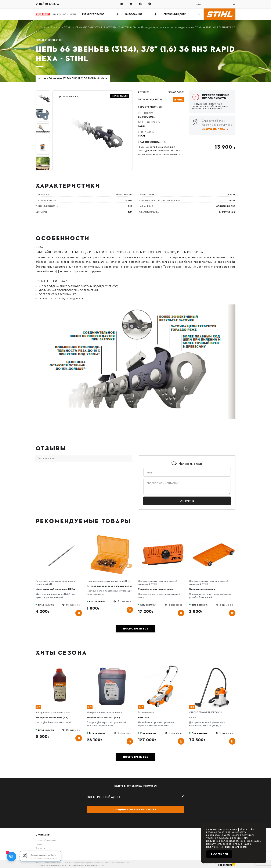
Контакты (40, 848)
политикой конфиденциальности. (227, 846)
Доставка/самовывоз (46, 840)
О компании (43, 835)
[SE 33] (214, 666)
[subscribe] (136, 797)
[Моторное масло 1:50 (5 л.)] (111, 666)
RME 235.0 (145, 717)
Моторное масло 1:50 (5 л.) (103, 717)
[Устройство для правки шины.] (163, 534)
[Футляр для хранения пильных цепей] (111, 534)
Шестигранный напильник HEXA (55, 589)
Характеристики (150, 107)
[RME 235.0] (163, 666)
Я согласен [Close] (219, 854)
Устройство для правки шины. (156, 589)
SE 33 (192, 717)
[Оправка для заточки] (214, 534)
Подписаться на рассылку (135, 809)
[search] (215, 4)
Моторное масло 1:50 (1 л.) (52, 717)
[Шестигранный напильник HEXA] (60, 534)
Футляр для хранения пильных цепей (110, 586)
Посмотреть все (135, 629)
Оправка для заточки (202, 589)
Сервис (39, 844)
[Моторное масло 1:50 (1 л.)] (60, 666)
